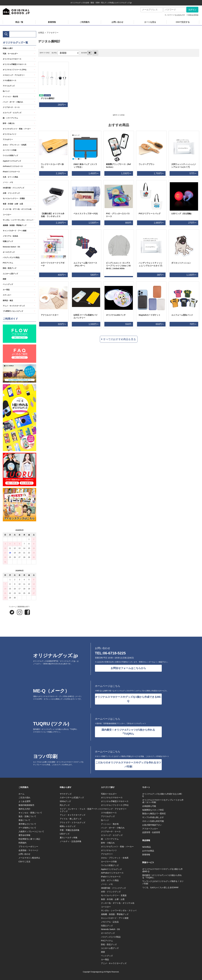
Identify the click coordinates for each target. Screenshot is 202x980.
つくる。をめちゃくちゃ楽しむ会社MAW (160, 887)
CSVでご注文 (24, 862)
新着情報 (52, 22)
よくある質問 (24, 801)
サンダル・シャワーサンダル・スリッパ (18, 220)
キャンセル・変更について (30, 813)
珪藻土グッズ (8, 241)
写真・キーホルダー (10, 54)
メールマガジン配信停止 (29, 858)
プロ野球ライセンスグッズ (13, 311)
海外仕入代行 (24, 809)
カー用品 (6, 290)
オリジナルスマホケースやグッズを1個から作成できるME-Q (128, 699)
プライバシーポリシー (28, 847)
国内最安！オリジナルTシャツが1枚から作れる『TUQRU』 (128, 732)
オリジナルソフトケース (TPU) (15, 70)
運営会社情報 (24, 835)
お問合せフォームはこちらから (128, 668)
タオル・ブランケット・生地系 (15, 145)
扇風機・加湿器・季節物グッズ (15, 225)
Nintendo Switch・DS (11, 247)
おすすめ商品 (148, 851)
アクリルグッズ (9, 86)
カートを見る (150, 22)
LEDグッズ (65, 834)
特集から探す (8, 48)
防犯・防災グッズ (10, 268)
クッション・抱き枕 (10, 97)
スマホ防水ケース (10, 80)
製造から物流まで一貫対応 (154, 814)
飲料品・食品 (8, 300)
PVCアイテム (8, 263)
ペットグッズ (8, 284)
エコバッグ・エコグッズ (12, 113)
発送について (24, 820)
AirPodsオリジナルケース (13, 166)
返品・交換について (27, 816)
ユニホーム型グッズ (10, 274)
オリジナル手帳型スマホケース (15, 64)
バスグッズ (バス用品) (11, 258)
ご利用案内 (85, 22)
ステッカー (7, 295)
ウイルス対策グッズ (10, 156)
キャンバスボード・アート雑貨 (15, 231)
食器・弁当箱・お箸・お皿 (13, 204)
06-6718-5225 (114, 653)
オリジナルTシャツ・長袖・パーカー (17, 129)
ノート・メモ (8, 182)
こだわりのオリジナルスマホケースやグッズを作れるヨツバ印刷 (128, 765)
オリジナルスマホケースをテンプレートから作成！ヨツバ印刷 (163, 801)
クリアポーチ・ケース (11, 107)
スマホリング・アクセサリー (14, 75)
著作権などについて (27, 824)
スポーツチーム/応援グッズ (72, 798)
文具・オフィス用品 (10, 177)
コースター (7, 215)
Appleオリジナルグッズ (12, 161)
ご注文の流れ (24, 798)
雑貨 (4, 279)
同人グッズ (65, 805)
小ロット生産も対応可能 (153, 821)
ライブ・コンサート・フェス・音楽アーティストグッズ (80, 810)
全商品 (41, 33)
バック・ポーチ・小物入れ (13, 102)
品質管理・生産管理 (151, 832)
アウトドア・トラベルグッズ (73, 823)
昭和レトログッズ (68, 826)
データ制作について (27, 828)
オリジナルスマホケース (12, 59)
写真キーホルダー (109, 794)
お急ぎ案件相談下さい (152, 825)
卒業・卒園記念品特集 (70, 830)
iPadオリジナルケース (11, 172)
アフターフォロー (150, 829)
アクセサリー (53, 33)
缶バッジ (6, 91)
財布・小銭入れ (9, 123)
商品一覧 (19, 22)
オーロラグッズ (9, 252)
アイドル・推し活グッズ (71, 819)
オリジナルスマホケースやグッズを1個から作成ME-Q (162, 870)
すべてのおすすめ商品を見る (120, 339)
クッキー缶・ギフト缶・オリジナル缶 (17, 209)
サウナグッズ (66, 794)
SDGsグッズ (65, 801)
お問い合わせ (117, 22)
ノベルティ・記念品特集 (71, 841)
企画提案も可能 (149, 806)
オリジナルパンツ (10, 134)
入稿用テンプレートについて (31, 832)
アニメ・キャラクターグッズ (14, 306)
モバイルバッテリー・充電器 (14, 199)
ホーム (21, 794)
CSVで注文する (183, 22)
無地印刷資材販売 (26, 805)
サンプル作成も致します (153, 817)
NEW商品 (147, 847)
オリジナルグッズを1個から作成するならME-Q (162, 795)
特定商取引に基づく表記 (29, 839)
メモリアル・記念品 (10, 236)
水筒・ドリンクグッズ (11, 193)
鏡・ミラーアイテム (10, 118)
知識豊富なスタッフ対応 (153, 810)
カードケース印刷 (10, 150)
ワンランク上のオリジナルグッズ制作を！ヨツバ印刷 (163, 882)
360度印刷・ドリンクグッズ (13, 188)
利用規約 (22, 843)
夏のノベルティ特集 (69, 838)
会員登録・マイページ (28, 850)
